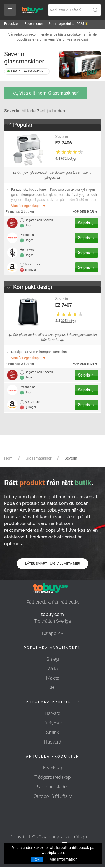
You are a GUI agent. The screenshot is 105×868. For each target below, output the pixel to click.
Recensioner (34, 24)
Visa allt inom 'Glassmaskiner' (46, 93)
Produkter (11, 24)
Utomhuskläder (53, 787)
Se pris (87, 223)
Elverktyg (53, 768)
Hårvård (53, 713)
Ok (37, 859)
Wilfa (53, 669)
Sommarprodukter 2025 (68, 24)
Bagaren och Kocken (36, 220)
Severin (62, 137)
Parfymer (53, 723)
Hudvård (53, 742)
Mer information (63, 859)
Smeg (53, 659)
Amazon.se (30, 265)
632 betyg (68, 159)
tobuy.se (56, 837)
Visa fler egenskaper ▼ (28, 206)
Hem (8, 458)
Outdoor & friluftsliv (53, 796)
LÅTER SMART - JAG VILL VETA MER (53, 564)
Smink (53, 732)
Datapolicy (53, 633)
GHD (53, 688)
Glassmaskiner (39, 458)
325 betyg (68, 321)
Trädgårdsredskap (53, 777)
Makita (53, 678)
